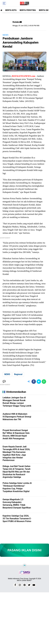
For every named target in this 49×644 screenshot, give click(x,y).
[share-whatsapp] (44, 382)
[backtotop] (25, 566)
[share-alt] (29, 382)
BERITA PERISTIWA (28, 10)
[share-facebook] (34, 382)
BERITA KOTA (11, 10)
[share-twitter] (39, 382)
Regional (18, 374)
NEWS (5, 35)
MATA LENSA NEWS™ (25, 580)
